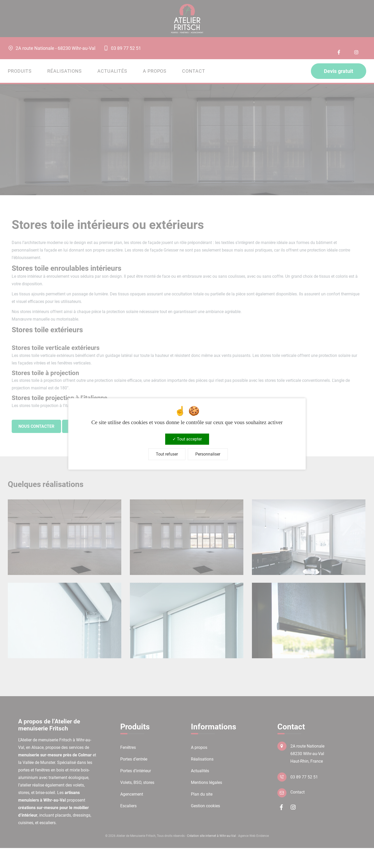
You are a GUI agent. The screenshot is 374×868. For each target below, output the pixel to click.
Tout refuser (167, 454)
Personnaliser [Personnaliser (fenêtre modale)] (208, 454)
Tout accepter (187, 439)
